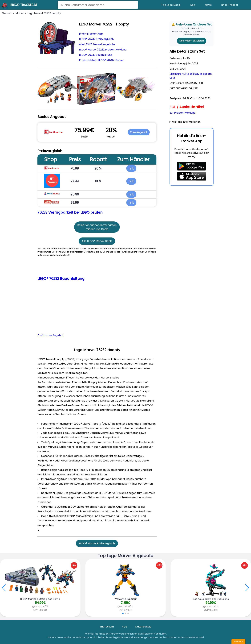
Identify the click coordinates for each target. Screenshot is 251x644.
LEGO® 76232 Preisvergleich (96, 39)
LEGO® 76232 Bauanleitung (96, 55)
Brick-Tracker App (91, 34)
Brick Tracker (230, 5)
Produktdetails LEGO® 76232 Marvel (101, 60)
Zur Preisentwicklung (182, 113)
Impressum (107, 627)
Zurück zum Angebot (51, 335)
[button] (247, 588)
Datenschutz (143, 627)
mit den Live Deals (97, 229)
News (208, 5)
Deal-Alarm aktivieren (192, 41)
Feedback (238, 641)
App (193, 5)
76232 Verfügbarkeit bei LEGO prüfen (70, 212)
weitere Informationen (186, 122)
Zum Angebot (139, 132)
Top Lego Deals (171, 5)
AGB (125, 627)
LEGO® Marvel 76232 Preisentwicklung (103, 50)
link (131, 168)
